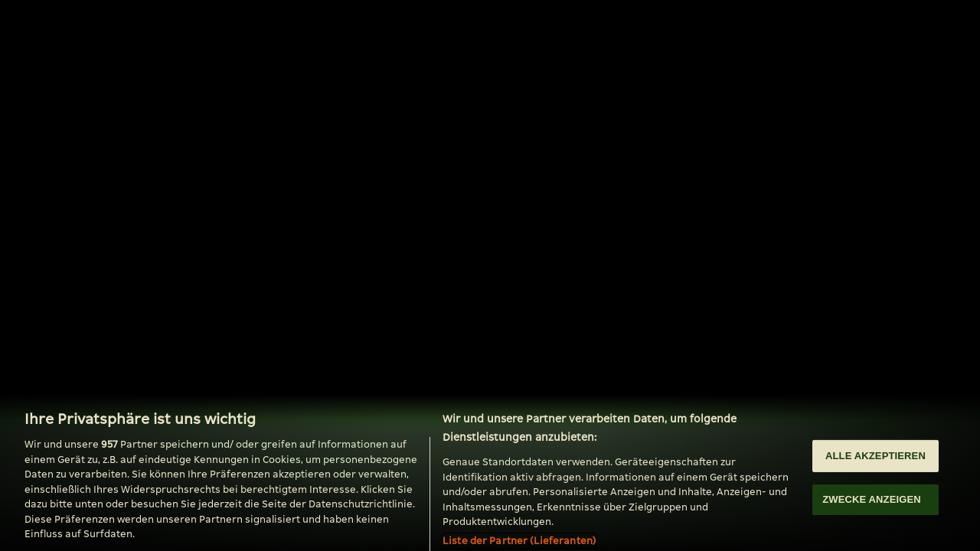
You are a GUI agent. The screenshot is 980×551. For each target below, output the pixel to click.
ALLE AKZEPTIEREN (875, 460)
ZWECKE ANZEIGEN (872, 504)
